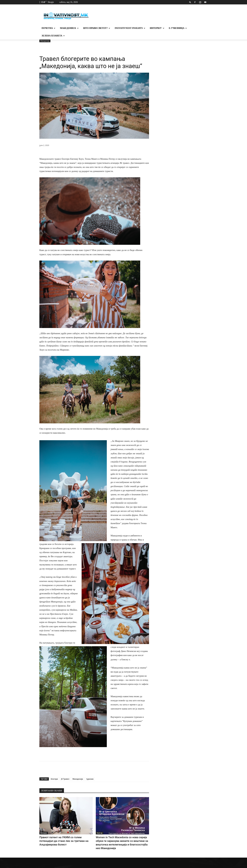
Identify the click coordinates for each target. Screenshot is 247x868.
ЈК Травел (65, 771)
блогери (54, 771)
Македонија (69, 28)
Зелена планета (53, 36)
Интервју (157, 28)
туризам (90, 771)
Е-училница (178, 28)
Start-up (100, 825)
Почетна (48, 28)
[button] (190, 2)
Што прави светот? (97, 28)
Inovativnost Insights (130, 28)
